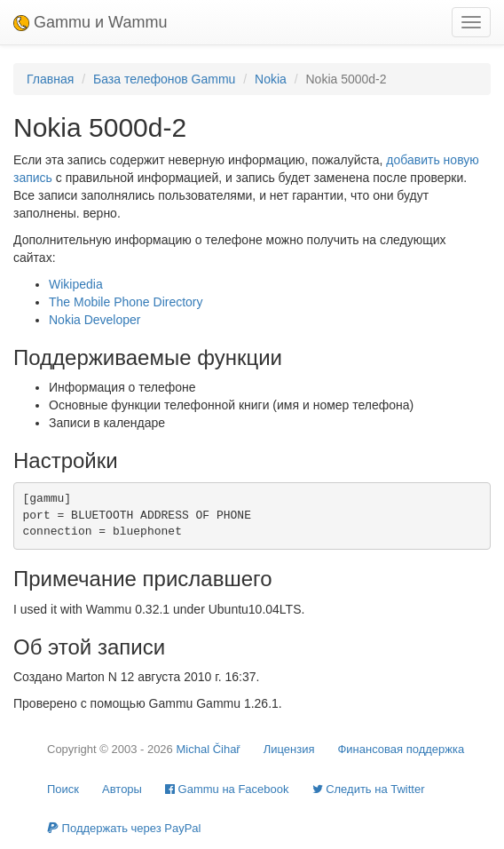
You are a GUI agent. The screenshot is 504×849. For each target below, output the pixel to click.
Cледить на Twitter (369, 789)
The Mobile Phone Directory (126, 302)
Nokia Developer (95, 320)
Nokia (271, 79)
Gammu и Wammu (90, 22)
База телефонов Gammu (164, 79)
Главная (50, 79)
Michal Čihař (208, 749)
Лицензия (289, 749)
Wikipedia (76, 284)
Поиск (63, 789)
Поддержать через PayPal (124, 828)
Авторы (122, 789)
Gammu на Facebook (227, 789)
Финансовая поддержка (401, 749)
